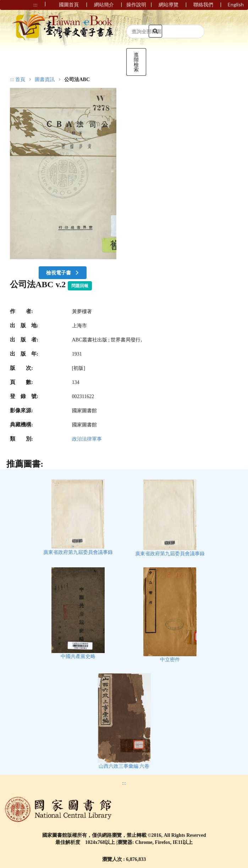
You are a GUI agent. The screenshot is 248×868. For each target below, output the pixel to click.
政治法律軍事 (87, 439)
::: (12, 80)
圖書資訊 (45, 80)
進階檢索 (136, 62)
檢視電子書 (63, 273)
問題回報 (80, 286)
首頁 (20, 80)
